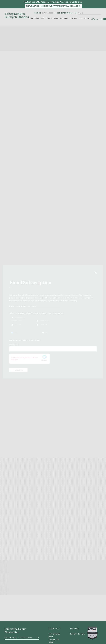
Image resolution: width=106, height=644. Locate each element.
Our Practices (53, 18)
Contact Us (85, 18)
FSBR (17, 16)
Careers (74, 18)
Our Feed (65, 18)
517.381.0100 (47, 13)
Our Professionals (37, 18)
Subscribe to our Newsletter (15, 631)
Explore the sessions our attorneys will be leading (53, 6)
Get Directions (64, 13)
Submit (38, 638)
